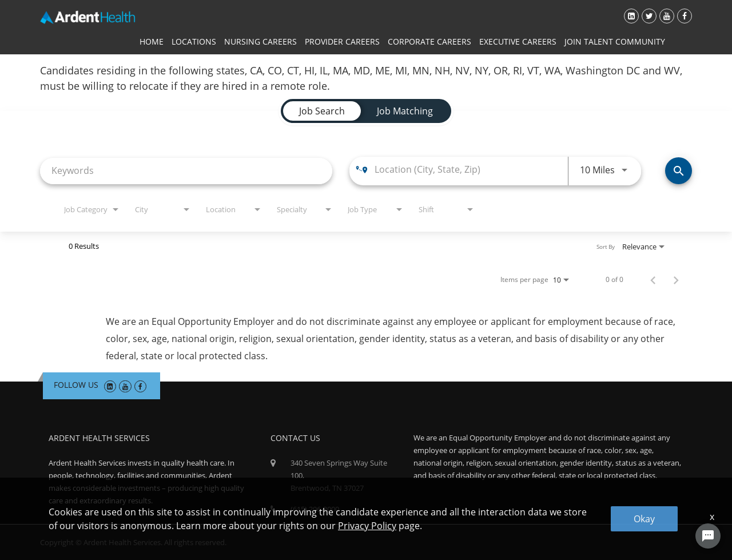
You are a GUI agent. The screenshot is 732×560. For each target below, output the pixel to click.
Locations (194, 41)
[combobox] (186, 171)
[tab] (322, 111)
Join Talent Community (615, 41)
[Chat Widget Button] (708, 536)
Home (152, 41)
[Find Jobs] (679, 171)
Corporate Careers (429, 41)
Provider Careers (342, 41)
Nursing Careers (260, 41)
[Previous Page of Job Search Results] (653, 280)
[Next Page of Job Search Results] (676, 280)
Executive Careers (518, 41)
